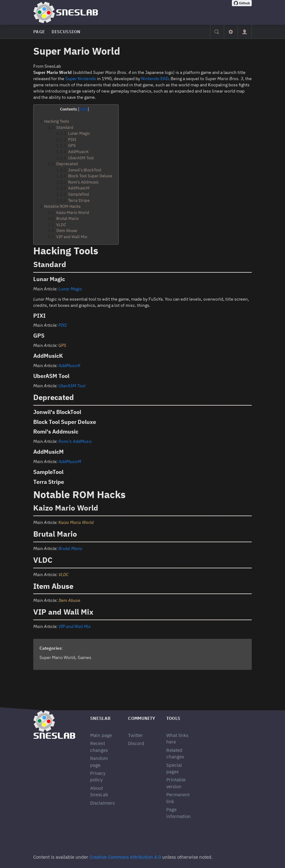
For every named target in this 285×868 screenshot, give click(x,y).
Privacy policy (98, 776)
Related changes (175, 753)
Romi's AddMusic (75, 441)
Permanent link (178, 798)
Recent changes (99, 747)
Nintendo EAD (155, 79)
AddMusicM (70, 461)
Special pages (174, 768)
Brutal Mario (70, 548)
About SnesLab (99, 791)
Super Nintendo (81, 79)
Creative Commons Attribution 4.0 (125, 857)
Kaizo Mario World (76, 522)
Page (39, 32)
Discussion (66, 32)
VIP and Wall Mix (75, 626)
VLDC (63, 575)
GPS (62, 345)
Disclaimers (102, 803)
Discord (136, 743)
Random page (99, 761)
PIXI (62, 325)
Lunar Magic (70, 289)
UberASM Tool (72, 386)
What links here (177, 738)
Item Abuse (69, 600)
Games (85, 657)
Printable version (176, 783)
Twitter (136, 735)
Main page (101, 735)
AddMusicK (69, 366)
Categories (51, 648)
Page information (179, 813)
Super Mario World (57, 657)
